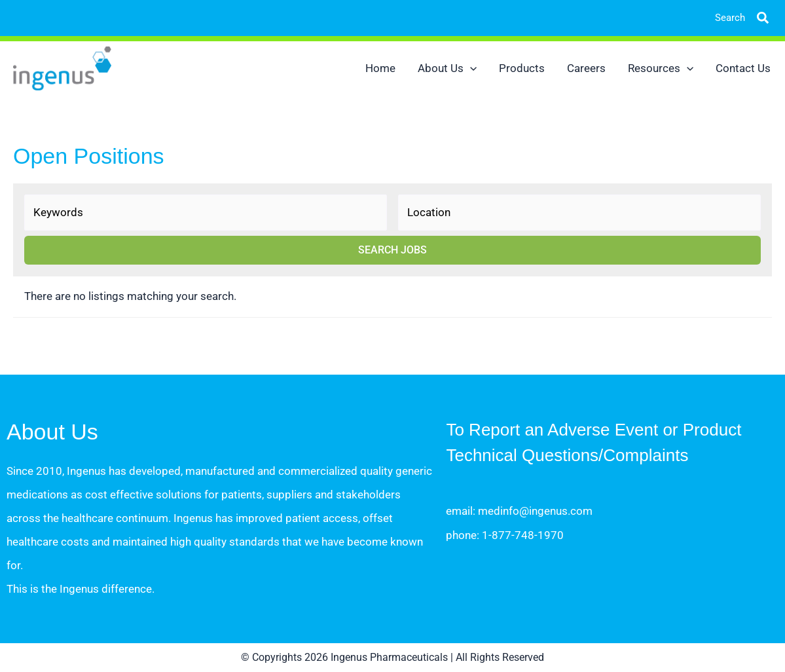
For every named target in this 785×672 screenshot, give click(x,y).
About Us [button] (447, 68)
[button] (753, 18)
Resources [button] (661, 68)
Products (522, 68)
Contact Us (743, 68)
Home (380, 68)
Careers (586, 68)
